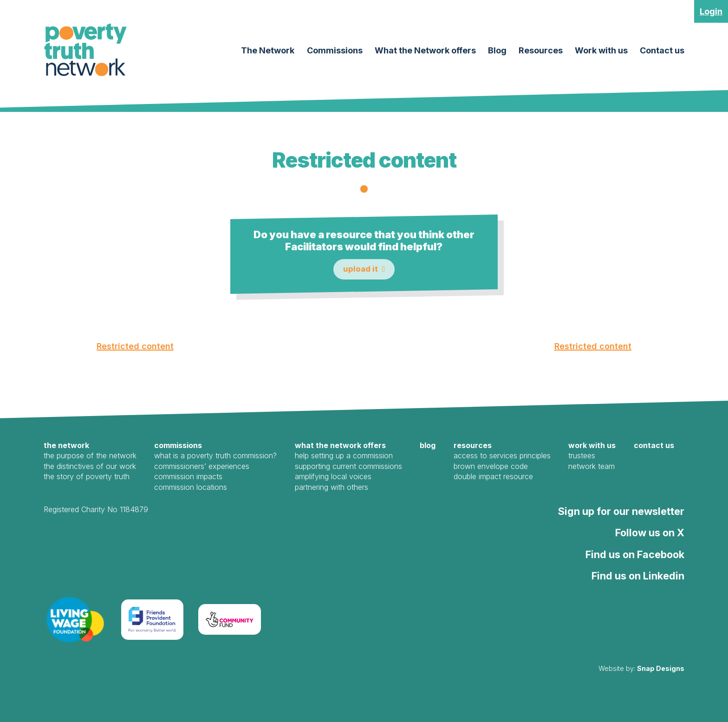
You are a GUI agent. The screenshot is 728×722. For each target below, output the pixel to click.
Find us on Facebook (635, 554)
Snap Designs (661, 668)
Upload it (361, 269)
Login (711, 11)
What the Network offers (425, 50)
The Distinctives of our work (90, 466)
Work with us (601, 50)
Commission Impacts (188, 476)
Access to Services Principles (502, 456)
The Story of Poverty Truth (87, 476)
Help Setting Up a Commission (344, 456)
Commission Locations (191, 487)
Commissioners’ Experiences (202, 466)
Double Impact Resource (493, 476)
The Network (268, 50)
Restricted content (135, 346)
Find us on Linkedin (638, 576)
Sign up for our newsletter (621, 511)
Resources (541, 50)
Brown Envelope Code (491, 466)
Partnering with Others (331, 487)
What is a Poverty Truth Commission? (215, 456)
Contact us (662, 50)
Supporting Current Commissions (348, 466)
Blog (497, 50)
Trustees (582, 456)
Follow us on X (650, 533)
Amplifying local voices (333, 476)
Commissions (335, 50)
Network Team (591, 466)
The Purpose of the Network (90, 456)
